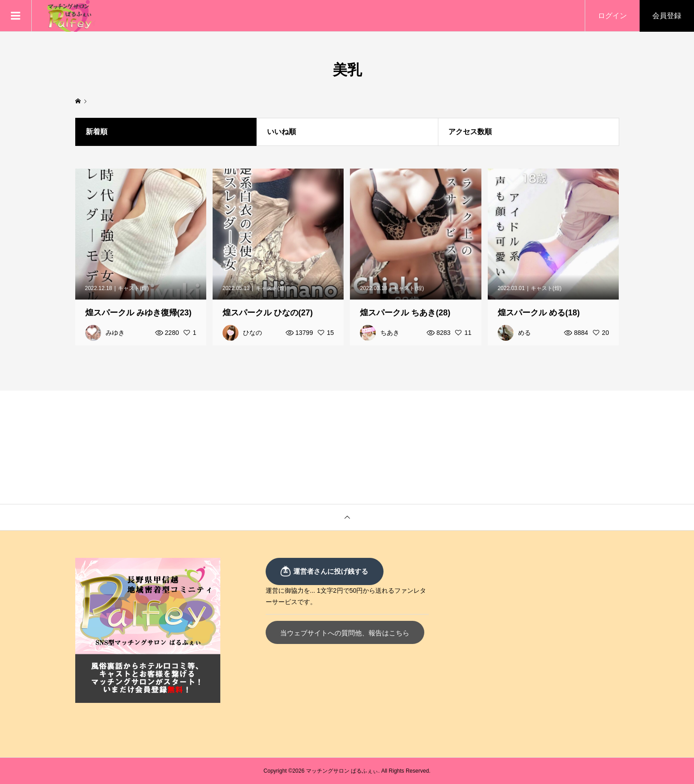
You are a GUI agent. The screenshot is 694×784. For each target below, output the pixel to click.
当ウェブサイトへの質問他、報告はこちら (345, 633)
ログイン (612, 16)
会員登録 (667, 16)
